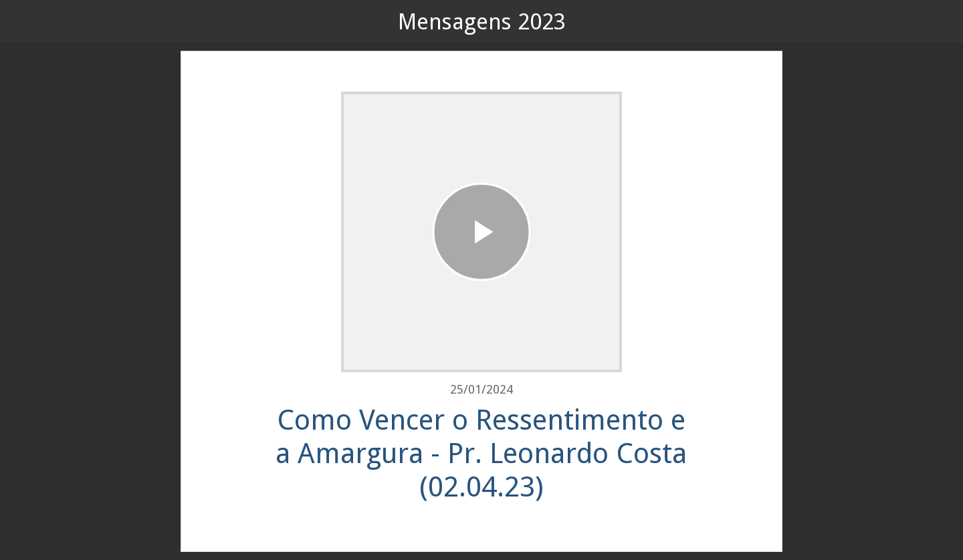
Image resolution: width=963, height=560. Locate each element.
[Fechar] (27, 21)
